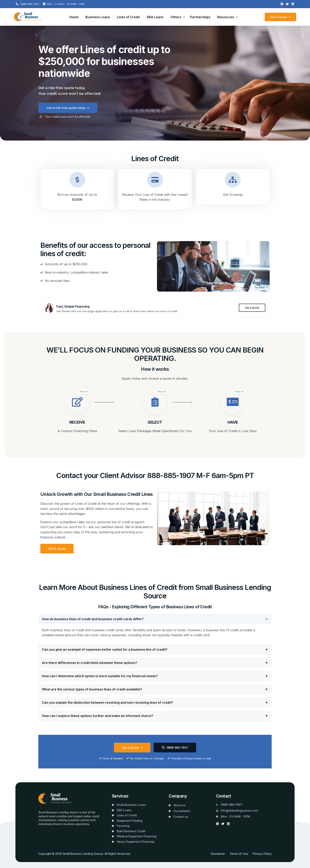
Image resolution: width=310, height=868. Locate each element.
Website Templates (51, 830)
